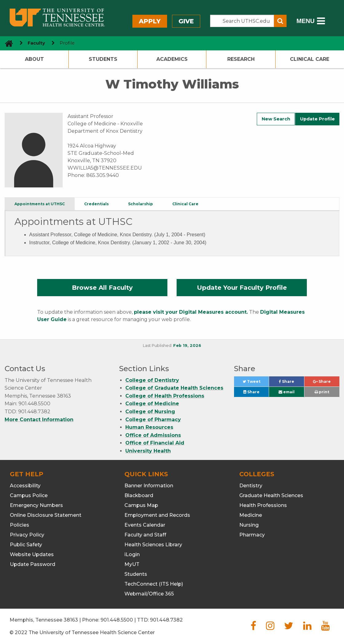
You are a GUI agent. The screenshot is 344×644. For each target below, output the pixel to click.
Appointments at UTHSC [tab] (40, 204)
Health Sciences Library (153, 545)
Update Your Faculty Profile (242, 288)
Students (103, 59)
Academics (172, 59)
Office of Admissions (153, 435)
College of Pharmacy (153, 420)
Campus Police (29, 495)
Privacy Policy (27, 535)
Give (186, 21)
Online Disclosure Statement (46, 515)
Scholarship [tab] (141, 204)
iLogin (132, 554)
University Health (148, 451)
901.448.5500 (117, 620)
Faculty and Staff (145, 535)
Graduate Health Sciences (271, 495)
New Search (276, 119)
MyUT (132, 564)
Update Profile (317, 119)
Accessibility (25, 486)
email (287, 392)
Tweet (256, 383)
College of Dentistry (152, 380)
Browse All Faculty (102, 288)
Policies (20, 525)
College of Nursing (150, 412)
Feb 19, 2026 (187, 346)
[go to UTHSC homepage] (7, 43)
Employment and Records (157, 515)
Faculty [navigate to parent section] (36, 43)
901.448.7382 (166, 620)
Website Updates (32, 554)
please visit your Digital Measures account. (191, 312)
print (322, 392)
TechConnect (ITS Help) (154, 584)
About (34, 59)
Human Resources (149, 427)
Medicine (251, 515)
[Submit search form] (280, 21)
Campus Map (141, 505)
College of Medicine (152, 404)
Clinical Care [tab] (185, 204)
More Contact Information (39, 420)
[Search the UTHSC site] (242, 21)
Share (291, 383)
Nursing (249, 525)
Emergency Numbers (36, 505)
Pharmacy (252, 535)
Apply (150, 21)
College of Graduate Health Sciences (174, 388)
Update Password (33, 564)
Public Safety (26, 545)
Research (241, 59)
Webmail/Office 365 (149, 594)
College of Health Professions (165, 396)
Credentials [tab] (96, 204)
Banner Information (149, 486)
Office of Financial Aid (155, 443)
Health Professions (263, 505)
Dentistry (251, 486)
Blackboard (139, 495)
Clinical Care (310, 59)
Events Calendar (145, 525)
